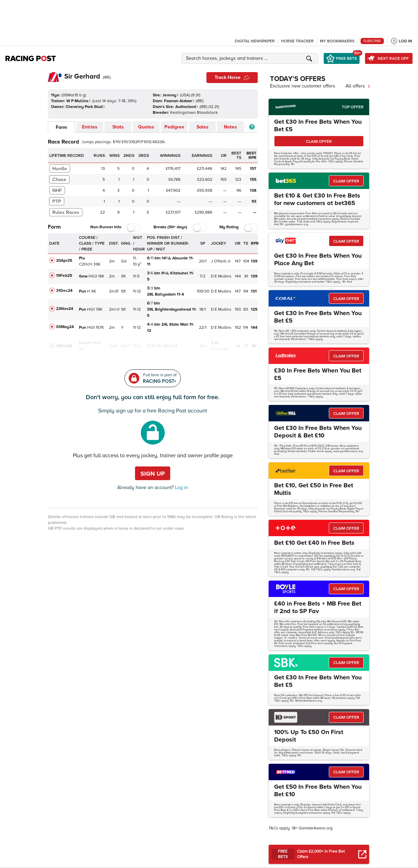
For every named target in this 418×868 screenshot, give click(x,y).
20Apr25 (64, 261)
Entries (90, 127)
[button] (251, 58)
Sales (203, 127)
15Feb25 (64, 276)
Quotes (146, 127)
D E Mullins (221, 276)
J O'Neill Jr (221, 261)
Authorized (187, 107)
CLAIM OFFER (319, 142)
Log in (181, 487)
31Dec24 (64, 291)
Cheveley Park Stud (85, 107)
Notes (230, 127)
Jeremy (171, 95)
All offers (358, 86)
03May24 (65, 327)
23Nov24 (65, 309)
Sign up (153, 474)
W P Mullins (79, 101)
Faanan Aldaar (179, 101)
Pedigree (174, 127)
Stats (118, 127)
